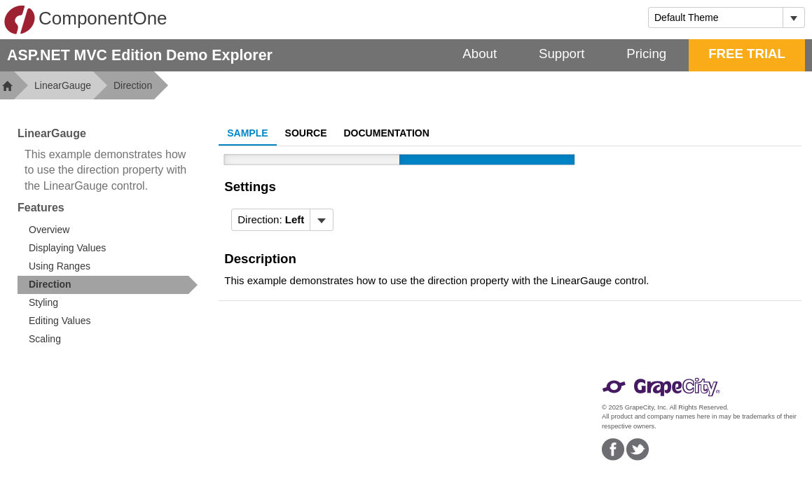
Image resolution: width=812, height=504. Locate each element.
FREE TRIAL (747, 54)
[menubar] (282, 220)
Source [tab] (306, 133)
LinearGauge (63, 85)
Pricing (646, 54)
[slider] (399, 160)
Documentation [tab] (387, 133)
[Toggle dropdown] (793, 17)
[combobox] (716, 17)
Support (562, 54)
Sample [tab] (247, 133)
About (480, 54)
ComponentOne (85, 20)
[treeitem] (108, 285)
